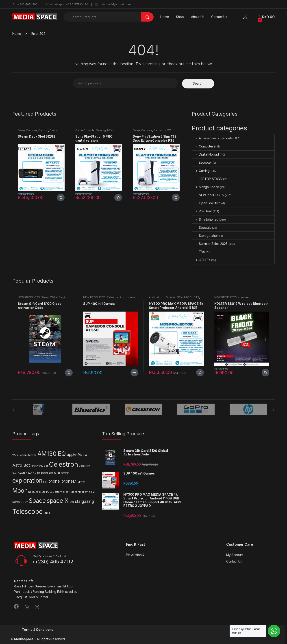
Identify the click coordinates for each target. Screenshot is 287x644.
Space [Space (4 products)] (37, 501)
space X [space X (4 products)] (58, 501)
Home (165, 17)
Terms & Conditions (38, 630)
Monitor (171, 297)
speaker (244, 297)
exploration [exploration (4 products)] (27, 480)
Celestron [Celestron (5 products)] (63, 464)
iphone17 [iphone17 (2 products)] (68, 481)
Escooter (202, 162)
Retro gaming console (121, 297)
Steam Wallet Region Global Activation (43, 299)
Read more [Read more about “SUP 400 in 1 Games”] (134, 373)
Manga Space (206, 187)
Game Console (27, 130)
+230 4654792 (25, 4)
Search (198, 83)
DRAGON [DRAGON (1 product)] (31, 473)
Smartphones (205, 219)
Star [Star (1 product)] (72, 502)
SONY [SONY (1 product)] (24, 502)
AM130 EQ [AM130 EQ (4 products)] (52, 454)
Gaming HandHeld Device (39, 132)
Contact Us (219, 17)
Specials (202, 227)
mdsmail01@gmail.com (113, 4)
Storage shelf (205, 236)
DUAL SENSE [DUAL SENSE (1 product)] (61, 473)
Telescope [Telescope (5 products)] (27, 511)
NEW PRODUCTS (208, 195)
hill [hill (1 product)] (45, 482)
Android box (157, 297)
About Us (198, 17)
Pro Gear (202, 211)
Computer (203, 146)
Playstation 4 (135, 555)
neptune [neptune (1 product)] (33, 492)
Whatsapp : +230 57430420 (66, 4)
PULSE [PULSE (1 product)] (50, 492)
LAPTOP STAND (207, 179)
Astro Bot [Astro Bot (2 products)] (21, 465)
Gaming (43, 130)
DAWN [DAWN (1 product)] (21, 473)
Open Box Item (206, 203)
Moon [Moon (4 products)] (20, 491)
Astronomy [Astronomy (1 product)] (37, 466)
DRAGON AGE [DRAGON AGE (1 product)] (45, 473)
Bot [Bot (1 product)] (46, 466)
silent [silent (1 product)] (66, 492)
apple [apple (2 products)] (72, 454)
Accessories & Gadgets (212, 138)
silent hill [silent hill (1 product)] (76, 492)
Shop (180, 17)
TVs (198, 252)
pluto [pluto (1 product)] (42, 492)
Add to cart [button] (61, 198)
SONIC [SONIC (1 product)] (16, 502)
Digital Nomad (205, 154)
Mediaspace (24, 639)
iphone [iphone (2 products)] (54, 481)
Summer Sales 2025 (210, 244)
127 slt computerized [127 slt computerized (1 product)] (24, 455)
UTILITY (201, 260)
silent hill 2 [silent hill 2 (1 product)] (88, 492)
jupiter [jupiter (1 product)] (81, 482)
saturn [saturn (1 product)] (58, 492)
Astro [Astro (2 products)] (82, 454)
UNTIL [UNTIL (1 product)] (47, 513)
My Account (235, 555)
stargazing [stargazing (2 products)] (84, 501)
